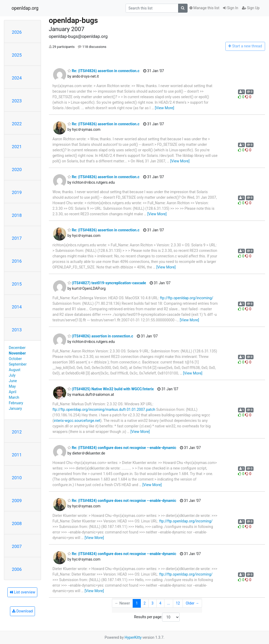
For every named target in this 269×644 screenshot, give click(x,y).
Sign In (231, 8)
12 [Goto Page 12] (178, 603)
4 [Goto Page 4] (160, 603)
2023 (17, 101)
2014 (17, 307)
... (169, 603)
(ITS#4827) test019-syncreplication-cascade (107, 283)
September (18, 364)
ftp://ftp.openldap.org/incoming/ (187, 298)
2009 (17, 501)
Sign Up (251, 8)
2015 (17, 284)
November (17, 353)
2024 (17, 78)
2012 (17, 432)
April (13, 392)
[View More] (165, 108)
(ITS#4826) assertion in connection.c (100, 336)
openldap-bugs (73, 20)
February (16, 403)
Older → (192, 603)
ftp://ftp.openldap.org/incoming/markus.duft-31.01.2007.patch (104, 410)
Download (22, 611)
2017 (17, 238)
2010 (17, 478)
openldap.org (25, 8)
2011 (17, 455)
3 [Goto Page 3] (152, 603)
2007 (17, 546)
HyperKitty (133, 637)
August (15, 370)
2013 (17, 330)
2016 (17, 261)
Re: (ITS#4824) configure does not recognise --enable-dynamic (122, 448)
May (12, 386)
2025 (17, 55)
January (15, 408)
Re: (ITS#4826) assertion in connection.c (104, 71)
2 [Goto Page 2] (145, 603)
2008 (17, 523)
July (12, 375)
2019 (17, 192)
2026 (17, 32)
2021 (17, 147)
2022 (17, 124)
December (17, 348)
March (14, 397)
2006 (17, 569)
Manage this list (204, 8)
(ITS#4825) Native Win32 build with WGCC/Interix (111, 389)
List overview (22, 592)
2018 (17, 215)
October (15, 359)
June (13, 381)
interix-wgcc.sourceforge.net (77, 421)
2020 (17, 169)
